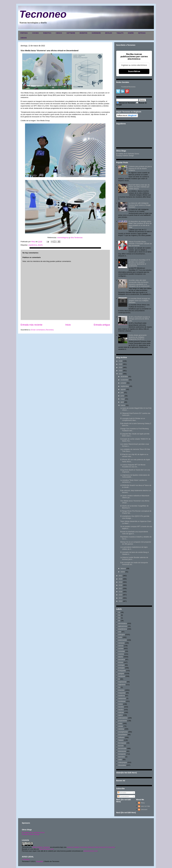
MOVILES (109, 33)
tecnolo (121, 746)
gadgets (121, 673)
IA (119, 679)
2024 (121, 367)
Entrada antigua (102, 325)
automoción (122, 640)
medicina (121, 696)
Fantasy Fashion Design (125, 156)
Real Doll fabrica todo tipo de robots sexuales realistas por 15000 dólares (139, 187)
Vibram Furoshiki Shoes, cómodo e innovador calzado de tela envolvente (140, 244)
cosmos (121, 654)
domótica (122, 660)
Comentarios (123, 796)
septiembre (125, 386)
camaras (121, 643)
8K (119, 621)
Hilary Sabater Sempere (41, 847)
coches (121, 648)
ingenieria (122, 685)
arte (120, 632)
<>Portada (26, 860)
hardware (122, 676)
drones (121, 662)
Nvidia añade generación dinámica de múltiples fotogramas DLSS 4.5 (138, 337)
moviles (121, 707)
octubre (123, 383)
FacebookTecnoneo (128, 87)
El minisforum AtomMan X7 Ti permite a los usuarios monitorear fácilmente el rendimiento (139, 263)
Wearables (122, 765)
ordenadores (123, 718)
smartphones (123, 732)
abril (122, 402)
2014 (121, 598)
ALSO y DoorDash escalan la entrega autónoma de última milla (139, 319)
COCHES (35, 33)
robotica (121, 729)
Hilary (143, 803)
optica (120, 715)
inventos (121, 690)
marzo (123, 405)
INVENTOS (83, 33)
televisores (122, 751)
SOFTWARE (71, 33)
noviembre (125, 380)
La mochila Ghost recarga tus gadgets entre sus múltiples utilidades (139, 300)
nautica (121, 710)
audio (120, 637)
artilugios (121, 634)
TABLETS (120, 33)
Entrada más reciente (31, 325)
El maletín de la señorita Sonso (33, 832)
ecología (121, 665)
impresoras (122, 682)
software (121, 737)
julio (122, 392)
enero (123, 572)
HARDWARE (96, 33)
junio (122, 396)
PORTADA (24, 33)
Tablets (121, 740)
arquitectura (33, 245)
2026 (121, 361)
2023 (121, 371)
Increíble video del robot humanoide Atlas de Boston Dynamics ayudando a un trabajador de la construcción (139, 283)
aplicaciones (123, 626)
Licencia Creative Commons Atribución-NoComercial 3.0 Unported (91, 847)
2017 (121, 588)
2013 (121, 601)
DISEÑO (131, 33)
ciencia (121, 646)
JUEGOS (24, 38)
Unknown (144, 809)
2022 (121, 374)
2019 (121, 582)
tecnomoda (122, 748)
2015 (121, 595)
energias (121, 668)
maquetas (122, 693)
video (120, 760)
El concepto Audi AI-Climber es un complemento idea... (133, 419)
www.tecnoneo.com (46, 849)
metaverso (122, 698)
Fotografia (122, 671)
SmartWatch (123, 735)
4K (119, 612)
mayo (123, 399)
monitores (122, 701)
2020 (121, 579)
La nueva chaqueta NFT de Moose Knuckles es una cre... (133, 466)
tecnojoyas (122, 743)
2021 (121, 576)
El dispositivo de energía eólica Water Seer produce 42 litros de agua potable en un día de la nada (140, 224)
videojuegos (123, 762)
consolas (121, 651)
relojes (121, 726)
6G (119, 618)
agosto (123, 389)
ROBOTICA (47, 33)
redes (120, 723)
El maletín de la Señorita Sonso (128, 154)
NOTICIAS (142, 33)
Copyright (40, 861)
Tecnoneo (43, 14)
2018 (121, 585)
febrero (123, 568)
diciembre (124, 377)
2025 (121, 364)
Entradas (122, 793)
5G (119, 615)
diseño (40, 245)
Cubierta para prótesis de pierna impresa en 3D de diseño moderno (140, 168)
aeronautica (122, 623)
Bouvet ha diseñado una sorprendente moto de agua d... (134, 533)
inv (119, 687)
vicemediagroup (63, 238)
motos (120, 704)
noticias (121, 712)
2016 (121, 592)
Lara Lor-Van (145, 806)
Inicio (68, 325)
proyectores (122, 721)
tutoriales (122, 757)
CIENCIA (59, 33)
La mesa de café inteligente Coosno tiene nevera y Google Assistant (140, 205)
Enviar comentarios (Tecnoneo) (42, 330)
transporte (122, 754)
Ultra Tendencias (77, 238)
